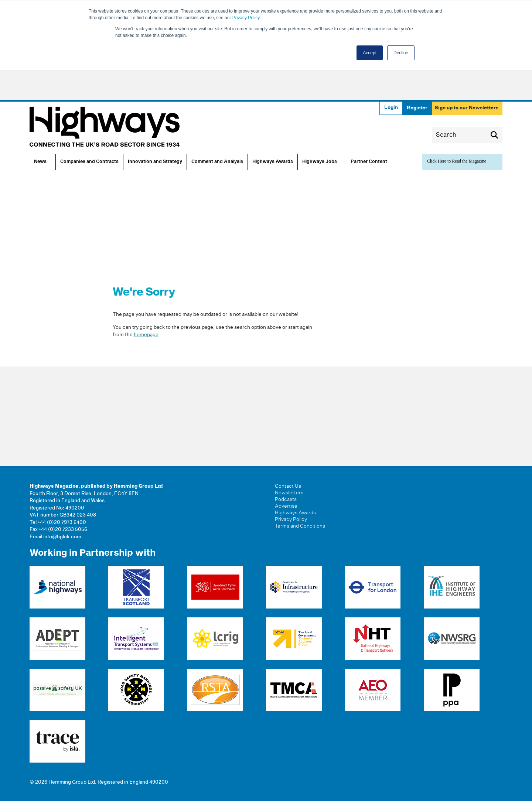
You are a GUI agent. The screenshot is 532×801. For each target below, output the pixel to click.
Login (391, 108)
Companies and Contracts (89, 162)
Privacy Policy (246, 18)
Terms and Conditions (300, 526)
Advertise (286, 506)
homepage (146, 335)
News (40, 162)
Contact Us (288, 486)
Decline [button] (401, 53)
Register (417, 108)
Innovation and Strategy (155, 162)
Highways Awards (273, 162)
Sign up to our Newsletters (467, 108)
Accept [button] (370, 53)
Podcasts (286, 500)
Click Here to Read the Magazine (457, 161)
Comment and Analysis (217, 162)
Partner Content (369, 162)
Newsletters (289, 493)
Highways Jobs (320, 162)
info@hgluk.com (62, 537)
